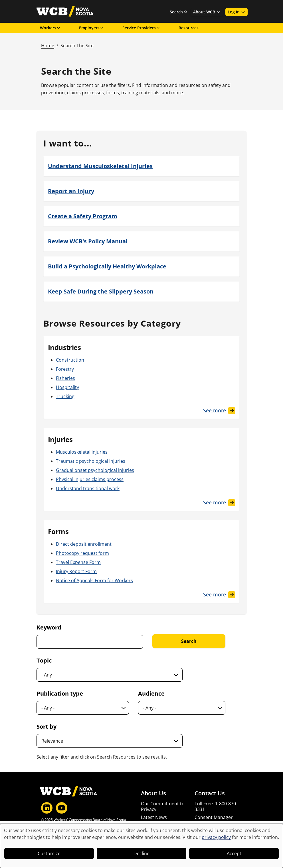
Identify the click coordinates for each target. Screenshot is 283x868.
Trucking (65, 396)
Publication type (60, 693)
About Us (153, 793)
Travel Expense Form (78, 562)
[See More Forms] (219, 595)
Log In (236, 12)
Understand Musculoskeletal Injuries (100, 166)
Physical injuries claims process (90, 479)
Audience (151, 693)
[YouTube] (62, 808)
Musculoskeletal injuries (82, 452)
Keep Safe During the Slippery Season (101, 291)
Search (179, 12)
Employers (92, 28)
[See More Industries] (219, 410)
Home (48, 46)
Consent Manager (214, 817)
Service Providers (141, 28)
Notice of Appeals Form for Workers (94, 580)
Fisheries (65, 378)
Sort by (47, 727)
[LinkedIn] (47, 808)
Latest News (154, 817)
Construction (70, 360)
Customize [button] (49, 853)
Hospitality (67, 387)
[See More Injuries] (219, 503)
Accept (234, 853)
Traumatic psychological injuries (91, 461)
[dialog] (141, 846)
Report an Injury (71, 191)
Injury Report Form (76, 571)
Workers (50, 28)
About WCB (207, 12)
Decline (141, 853)
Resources (189, 28)
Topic (44, 660)
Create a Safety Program (83, 216)
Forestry (65, 369)
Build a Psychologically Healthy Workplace (107, 266)
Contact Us (210, 793)
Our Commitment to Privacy (163, 806)
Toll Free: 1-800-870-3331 (216, 806)
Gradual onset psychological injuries (95, 470)
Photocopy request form (82, 553)
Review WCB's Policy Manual (88, 241)
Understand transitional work (88, 488)
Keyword (49, 627)
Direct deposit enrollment (84, 544)
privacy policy (216, 837)
